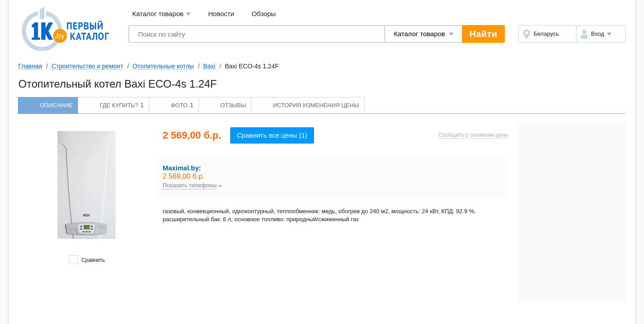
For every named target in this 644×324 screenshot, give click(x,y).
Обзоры (264, 14)
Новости (221, 14)
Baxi (209, 66)
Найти (483, 34)
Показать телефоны (190, 185)
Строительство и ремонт (87, 66)
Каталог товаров (162, 14)
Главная (30, 66)
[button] (601, 34)
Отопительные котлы (163, 66)
